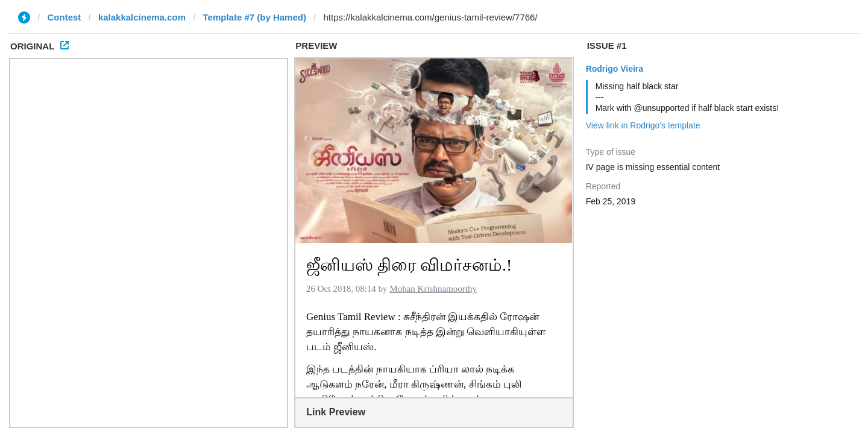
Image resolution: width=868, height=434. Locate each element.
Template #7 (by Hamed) (254, 17)
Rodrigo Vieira (615, 69)
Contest (64, 17)
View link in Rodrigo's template (643, 125)
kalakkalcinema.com (142, 17)
